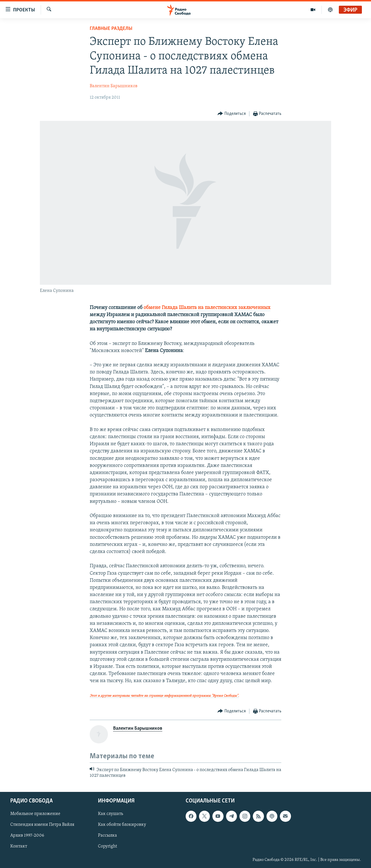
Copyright (107, 846)
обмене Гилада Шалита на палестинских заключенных (207, 308)
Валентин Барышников (114, 86)
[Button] (232, 114)
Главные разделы (111, 29)
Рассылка (107, 836)
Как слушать (110, 814)
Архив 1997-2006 (27, 836)
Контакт (19, 846)
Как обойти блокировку (122, 825)
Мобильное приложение (35, 814)
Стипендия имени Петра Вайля (42, 825)
